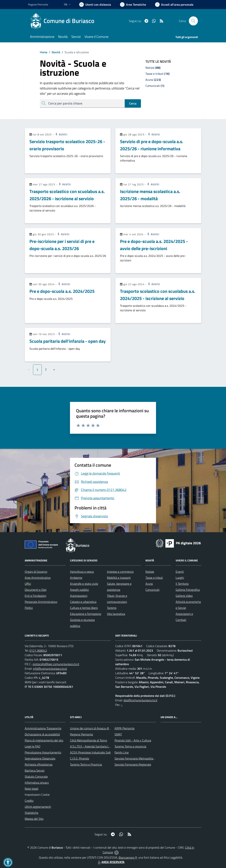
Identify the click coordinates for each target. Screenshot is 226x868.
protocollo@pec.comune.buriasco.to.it (56, 664)
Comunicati (152, 590)
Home (44, 52)
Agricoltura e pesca (82, 572)
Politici (29, 608)
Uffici (28, 584)
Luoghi (180, 578)
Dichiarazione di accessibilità (42, 734)
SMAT (118, 734)
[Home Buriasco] (63, 21)
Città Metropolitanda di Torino (88, 740)
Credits (29, 801)
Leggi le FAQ (33, 746)
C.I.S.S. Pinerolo (80, 758)
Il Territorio (182, 584)
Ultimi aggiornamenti (38, 807)
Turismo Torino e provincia (130, 746)
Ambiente (76, 578)
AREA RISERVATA (111, 862)
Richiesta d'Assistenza (39, 764)
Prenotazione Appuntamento (43, 752)
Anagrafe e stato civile (84, 584)
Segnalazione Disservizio (40, 758)
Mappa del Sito (34, 819)
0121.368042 (38, 650)
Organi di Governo (36, 572)
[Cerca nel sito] (193, 21)
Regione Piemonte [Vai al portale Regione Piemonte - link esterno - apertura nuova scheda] (38, 4)
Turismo (112, 608)
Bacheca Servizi (35, 770)
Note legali (32, 789)
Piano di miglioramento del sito (44, 740)
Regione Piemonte (81, 734)
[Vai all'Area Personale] (174, 5)
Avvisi (61, 134)
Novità (54, 52)
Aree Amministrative (38, 578)
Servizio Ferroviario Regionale (133, 764)
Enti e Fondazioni (35, 596)
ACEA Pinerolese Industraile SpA (90, 752)
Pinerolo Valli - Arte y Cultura (133, 740)
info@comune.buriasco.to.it (50, 669)
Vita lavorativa (116, 614)
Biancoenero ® (128, 857)
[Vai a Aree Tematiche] (133, 5)
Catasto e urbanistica (83, 602)
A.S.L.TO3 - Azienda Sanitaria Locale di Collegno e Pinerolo (107, 746)
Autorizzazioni (79, 596)
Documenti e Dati (36, 590)
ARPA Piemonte (125, 728)
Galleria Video (184, 596)
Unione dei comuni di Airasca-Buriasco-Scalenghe (101, 728)
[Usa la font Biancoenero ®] (95, 5)
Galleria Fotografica (188, 590)
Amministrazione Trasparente (43, 728)
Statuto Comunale (36, 776)
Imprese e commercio (120, 572)
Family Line (122, 752)
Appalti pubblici (79, 590)
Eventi (180, 572)
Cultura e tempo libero (84, 608)
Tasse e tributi (154, 578)
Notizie (150, 572)
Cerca (133, 103)
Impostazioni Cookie (37, 795)
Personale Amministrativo (41, 602)
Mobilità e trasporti (119, 578)
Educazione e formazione (86, 614)
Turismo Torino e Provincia (86, 764)
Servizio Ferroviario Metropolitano (135, 758)
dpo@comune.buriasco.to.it (140, 700)
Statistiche (32, 813)
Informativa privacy (37, 782)
